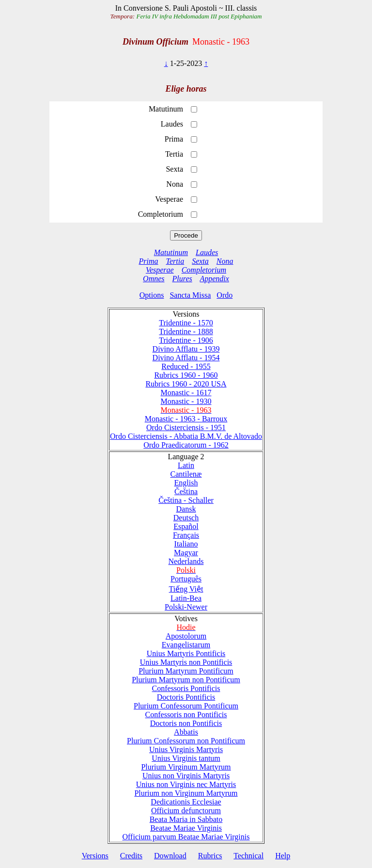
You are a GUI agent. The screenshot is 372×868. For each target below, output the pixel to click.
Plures (182, 279)
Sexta (200, 261)
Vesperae (160, 270)
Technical (248, 856)
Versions (95, 856)
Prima (149, 261)
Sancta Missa (190, 295)
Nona (225, 261)
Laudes (207, 252)
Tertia (175, 261)
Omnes (154, 279)
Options (152, 295)
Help (283, 856)
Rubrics (210, 856)
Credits (131, 856)
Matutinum (171, 252)
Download (170, 856)
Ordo (225, 295)
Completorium (204, 270)
